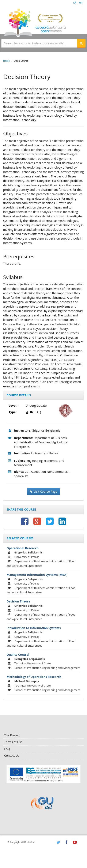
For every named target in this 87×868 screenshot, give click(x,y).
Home (6, 61)
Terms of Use (13, 742)
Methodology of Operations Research (34, 677)
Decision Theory (18, 601)
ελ (75, 2)
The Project (12, 735)
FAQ (7, 749)
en (81, 2)
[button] (81, 43)
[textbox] (39, 43)
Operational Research (23, 548)
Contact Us (12, 756)
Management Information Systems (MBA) (37, 575)
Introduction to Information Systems (34, 628)
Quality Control (18, 655)
